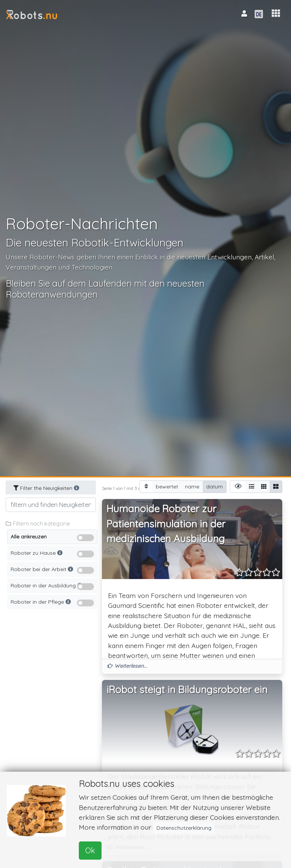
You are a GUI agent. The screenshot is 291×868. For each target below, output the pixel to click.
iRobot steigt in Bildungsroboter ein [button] (187, 690)
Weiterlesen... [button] (127, 666)
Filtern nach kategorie (38, 523)
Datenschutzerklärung (184, 828)
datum (214, 486)
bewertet (167, 486)
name (192, 486)
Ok (90, 850)
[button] (276, 13)
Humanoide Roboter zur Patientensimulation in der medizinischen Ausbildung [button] (166, 524)
